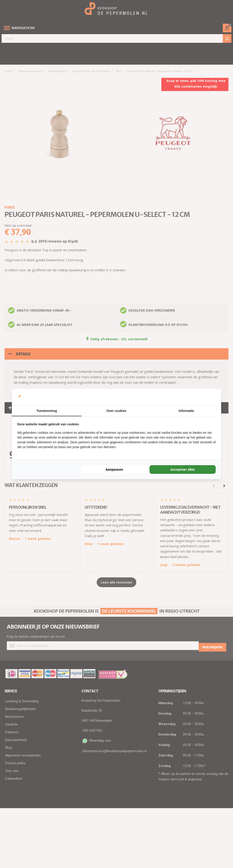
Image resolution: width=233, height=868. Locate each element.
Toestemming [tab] (47, 411)
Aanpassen (114, 469)
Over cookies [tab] (116, 411)
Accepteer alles (183, 469)
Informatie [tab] (186, 411)
